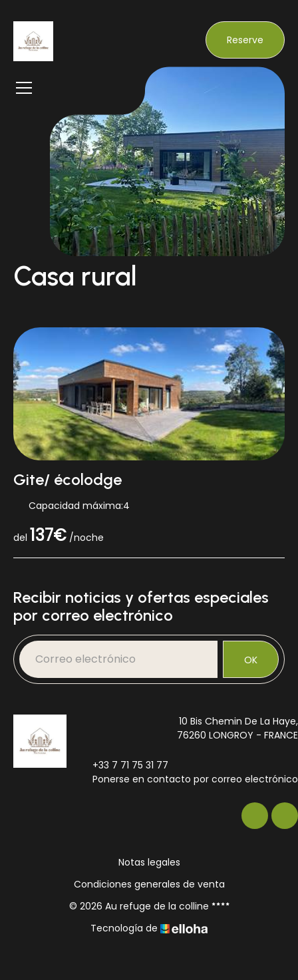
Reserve (245, 40)
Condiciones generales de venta (149, 884)
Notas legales (149, 862)
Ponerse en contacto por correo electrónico (188, 779)
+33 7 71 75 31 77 (123, 765)
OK (251, 660)
